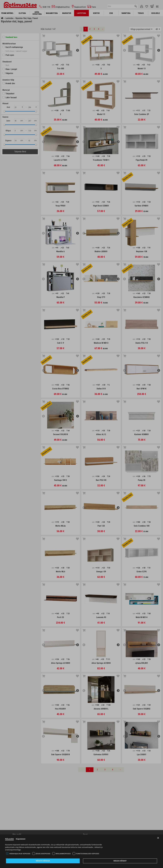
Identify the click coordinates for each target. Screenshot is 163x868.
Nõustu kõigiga (43, 861)
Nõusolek (9, 839)
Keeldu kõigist (120, 861)
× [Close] (158, 838)
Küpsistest (21, 839)
